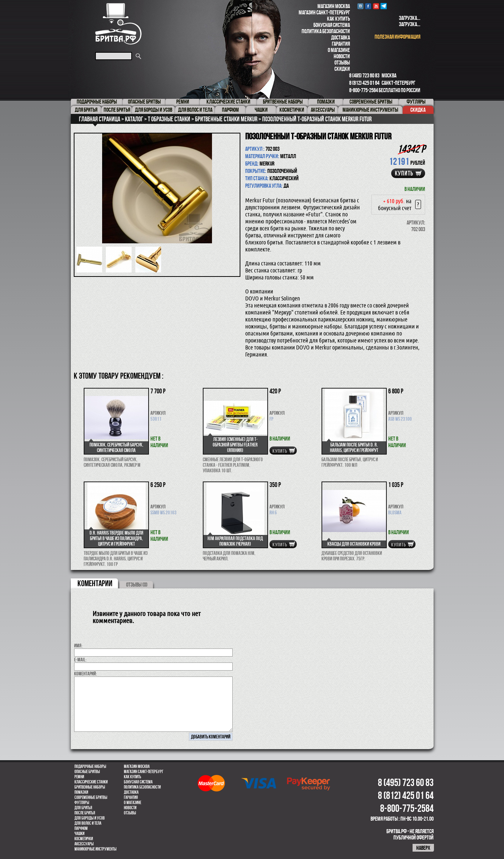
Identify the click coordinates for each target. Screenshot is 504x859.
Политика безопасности (326, 31)
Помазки (81, 792)
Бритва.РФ (118, 24)
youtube (376, 6)
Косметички (84, 839)
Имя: (78, 646)
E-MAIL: (80, 660)
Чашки (79, 834)
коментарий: (86, 674)
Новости (342, 56)
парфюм (81, 828)
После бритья (85, 813)
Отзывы (342, 62)
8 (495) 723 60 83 (364, 75)
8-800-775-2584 (364, 90)
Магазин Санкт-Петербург (324, 12)
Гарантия (341, 44)
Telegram (384, 6)
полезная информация (397, 37)
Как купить (338, 19)
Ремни (79, 777)
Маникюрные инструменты (95, 849)
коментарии (95, 583)
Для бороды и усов (90, 818)
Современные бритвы (91, 797)
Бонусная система (332, 25)
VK (360, 6)
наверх (423, 848)
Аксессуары (84, 844)
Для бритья (83, 808)
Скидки (342, 69)
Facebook (368, 6)
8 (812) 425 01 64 (364, 83)
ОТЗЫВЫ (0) (137, 585)
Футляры (82, 803)
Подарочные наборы (90, 766)
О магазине (339, 50)
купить (404, 173)
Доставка (340, 37)
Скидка (418, 110)
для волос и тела (88, 823)
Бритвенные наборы (90, 787)
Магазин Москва (334, 6)
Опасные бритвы (87, 772)
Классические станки (91, 782)
